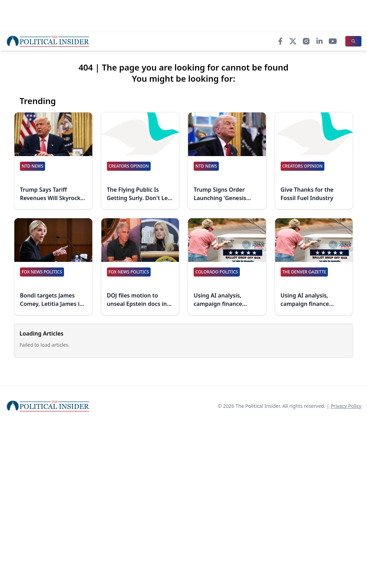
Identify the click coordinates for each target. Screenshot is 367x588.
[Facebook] (280, 41)
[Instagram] (306, 41)
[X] (293, 41)
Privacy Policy (346, 406)
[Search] (353, 41)
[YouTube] (333, 41)
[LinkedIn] (319, 41)
